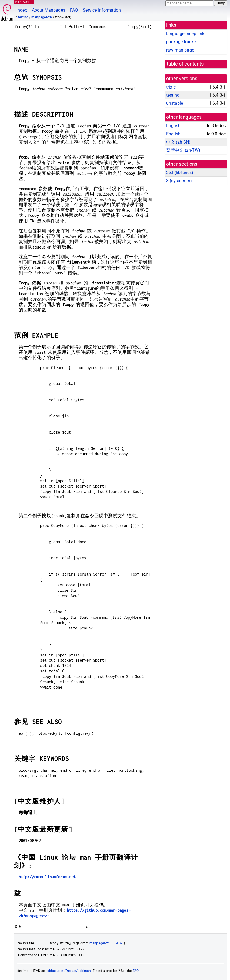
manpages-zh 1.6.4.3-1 (107, 943)
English (173, 126)
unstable (175, 103)
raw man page (180, 50)
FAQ (74, 10)
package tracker (182, 42)
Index (22, 10)
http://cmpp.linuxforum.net (47, 877)
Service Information (102, 10)
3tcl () (180, 173)
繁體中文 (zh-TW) (183, 150)
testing (23, 17)
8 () (179, 181)
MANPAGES (24, 2)
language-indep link (185, 34)
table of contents (185, 64)
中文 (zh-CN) (179, 142)
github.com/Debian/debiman (69, 971)
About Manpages (49, 10)
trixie (171, 87)
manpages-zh (42, 17)
